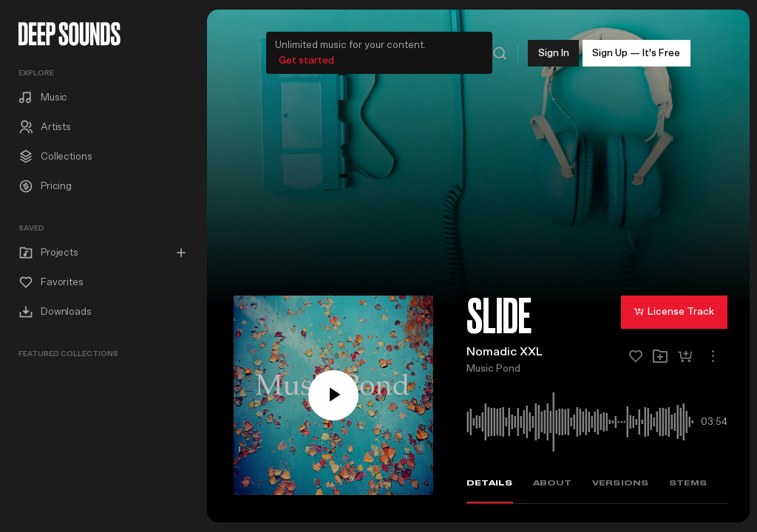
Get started (306, 58)
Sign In (554, 50)
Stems (688, 481)
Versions (621, 481)
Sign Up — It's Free (636, 50)
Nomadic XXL (505, 349)
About (553, 481)
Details (490, 481)
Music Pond (493, 366)
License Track (674, 308)
